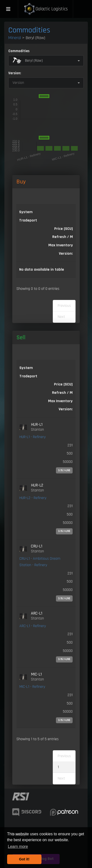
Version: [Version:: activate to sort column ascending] (66, 254)
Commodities (29, 30)
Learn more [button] (18, 846)
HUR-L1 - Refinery (33, 437)
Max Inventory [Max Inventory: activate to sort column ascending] (61, 245)
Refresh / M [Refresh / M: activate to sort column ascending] (63, 237)
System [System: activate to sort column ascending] (26, 212)
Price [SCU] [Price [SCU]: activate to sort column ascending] (63, 384)
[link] (46, 448)
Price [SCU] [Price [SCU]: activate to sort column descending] (64, 229)
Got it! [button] (24, 859)
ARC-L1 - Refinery (33, 626)
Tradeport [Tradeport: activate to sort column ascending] (28, 220)
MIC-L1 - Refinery (32, 687)
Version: (15, 73)
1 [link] (58, 767)
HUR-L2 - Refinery (33, 498)
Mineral (15, 38)
